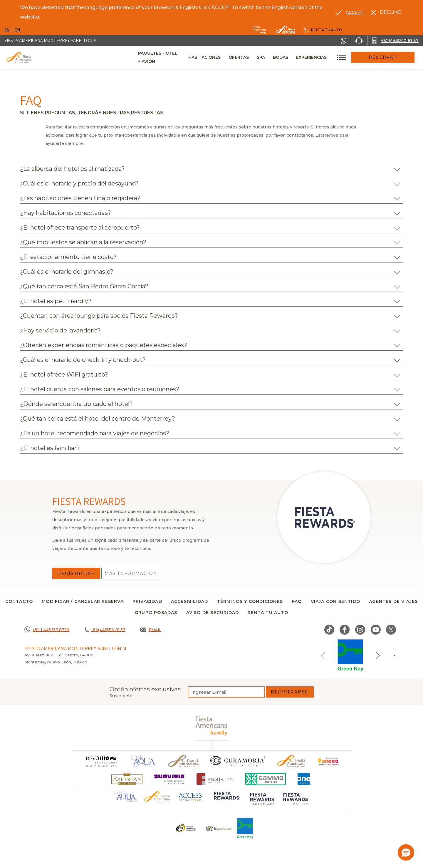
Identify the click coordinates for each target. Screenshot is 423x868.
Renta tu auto (268, 613)
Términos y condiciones (250, 601)
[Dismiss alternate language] (386, 12)
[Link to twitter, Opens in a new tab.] (391, 630)
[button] (406, 852)
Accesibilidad (190, 601)
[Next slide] (378, 655)
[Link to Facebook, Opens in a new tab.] (345, 630)
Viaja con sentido (335, 601)
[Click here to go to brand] (101, 761)
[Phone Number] (359, 41)
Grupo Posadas (156, 613)
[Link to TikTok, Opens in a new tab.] (329, 630)
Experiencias (327, 57)
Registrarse (290, 692)
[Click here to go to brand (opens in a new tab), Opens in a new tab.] (329, 761)
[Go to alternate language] (349, 12)
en (17, 30)
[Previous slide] (323, 655)
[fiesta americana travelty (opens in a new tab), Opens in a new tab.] (212, 726)
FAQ (297, 601)
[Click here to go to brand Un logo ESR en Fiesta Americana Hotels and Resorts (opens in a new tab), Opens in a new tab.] (186, 828)
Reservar (391, 57)
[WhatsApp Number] (344, 41)
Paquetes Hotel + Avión (167, 59)
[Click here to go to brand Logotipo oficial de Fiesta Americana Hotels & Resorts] (292, 761)
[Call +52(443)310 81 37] (395, 41)
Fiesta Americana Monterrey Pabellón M (51, 40)
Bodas (296, 57)
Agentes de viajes (393, 601)
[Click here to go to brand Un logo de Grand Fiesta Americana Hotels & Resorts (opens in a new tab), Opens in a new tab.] (183, 761)
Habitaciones (220, 57)
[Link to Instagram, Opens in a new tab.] (360, 630)
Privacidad (147, 601)
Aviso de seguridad (213, 613)
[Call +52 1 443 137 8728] (47, 630)
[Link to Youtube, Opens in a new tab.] (376, 630)
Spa (276, 57)
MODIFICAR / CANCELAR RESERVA (83, 601)
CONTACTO (19, 601)
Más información (131, 573)
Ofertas (254, 57)
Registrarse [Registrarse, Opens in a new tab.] (76, 573)
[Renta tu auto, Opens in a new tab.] (323, 30)
